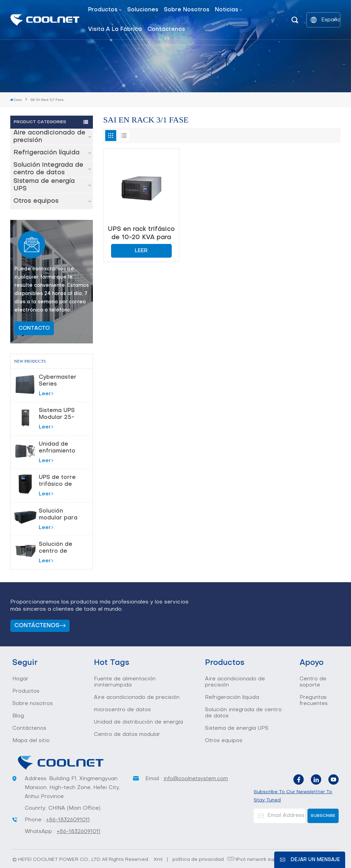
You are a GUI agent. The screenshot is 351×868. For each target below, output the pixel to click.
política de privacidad (198, 860)
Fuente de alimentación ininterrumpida (125, 682)
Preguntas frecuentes (314, 701)
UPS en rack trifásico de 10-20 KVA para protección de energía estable (141, 233)
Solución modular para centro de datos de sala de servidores (59, 515)
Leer (46, 394)
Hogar (20, 679)
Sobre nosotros (187, 10)
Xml (158, 860)
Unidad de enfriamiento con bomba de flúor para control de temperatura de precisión (59, 448)
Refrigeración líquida (46, 153)
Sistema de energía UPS (44, 185)
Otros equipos (36, 201)
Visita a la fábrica (115, 30)
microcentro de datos (122, 710)
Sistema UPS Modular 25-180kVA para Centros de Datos (57, 414)
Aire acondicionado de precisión (49, 137)
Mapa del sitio (31, 741)
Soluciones (143, 10)
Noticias (227, 10)
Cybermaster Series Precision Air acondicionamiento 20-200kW (64, 381)
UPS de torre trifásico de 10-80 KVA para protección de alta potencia (59, 481)
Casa (16, 100)
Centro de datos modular (127, 735)
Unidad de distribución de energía (138, 722)
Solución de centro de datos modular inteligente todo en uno (60, 548)
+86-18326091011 (68, 820)
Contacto (34, 328)
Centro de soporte (313, 682)
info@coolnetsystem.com (196, 779)
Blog (18, 716)
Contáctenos (166, 30)
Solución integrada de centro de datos (48, 169)
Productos (103, 10)
